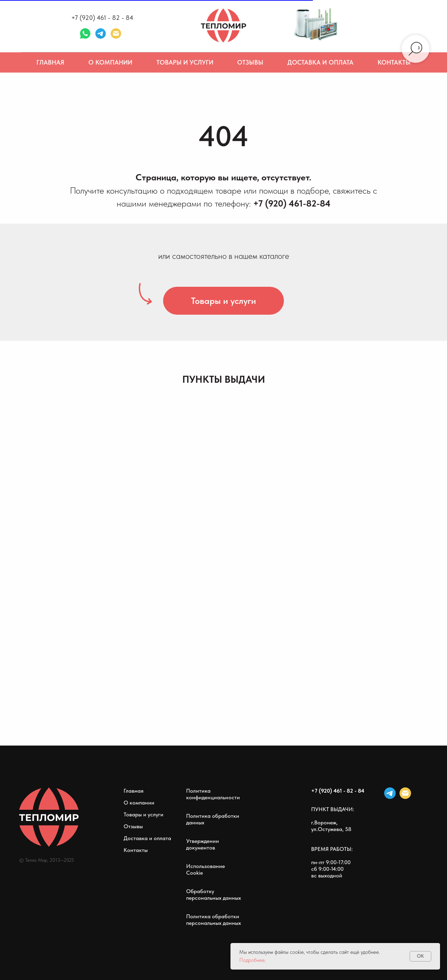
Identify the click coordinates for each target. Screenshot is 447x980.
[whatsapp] (85, 33)
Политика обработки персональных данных (214, 920)
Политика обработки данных (213, 819)
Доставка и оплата (320, 62)
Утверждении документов (203, 844)
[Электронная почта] (116, 33)
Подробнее (252, 960)
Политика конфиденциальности (213, 794)
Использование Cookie (206, 869)
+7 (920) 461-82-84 (292, 203)
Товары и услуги (185, 62)
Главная (50, 62)
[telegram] (101, 33)
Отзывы (250, 62)
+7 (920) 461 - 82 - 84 (102, 18)
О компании (110, 62)
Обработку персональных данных (214, 895)
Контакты (394, 62)
